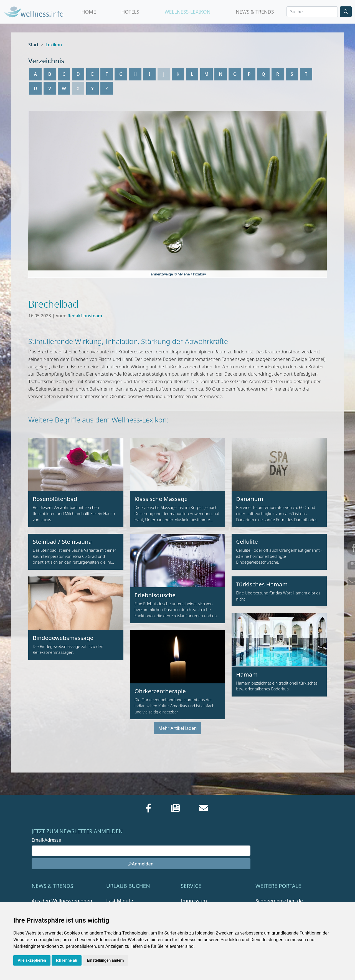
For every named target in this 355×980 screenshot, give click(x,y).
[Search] (312, 12)
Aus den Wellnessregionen (62, 901)
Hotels (130, 12)
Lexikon (54, 45)
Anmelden (141, 864)
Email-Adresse (46, 840)
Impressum (194, 901)
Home (89, 12)
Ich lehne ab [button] (67, 960)
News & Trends (255, 12)
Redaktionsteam (85, 316)
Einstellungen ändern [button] (106, 960)
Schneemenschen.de (279, 901)
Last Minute (120, 901)
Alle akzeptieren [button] (32, 960)
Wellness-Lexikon (187, 12)
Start (33, 45)
